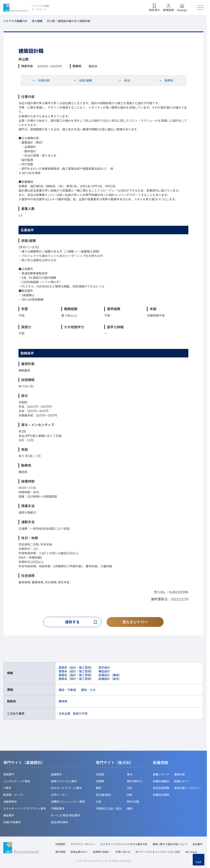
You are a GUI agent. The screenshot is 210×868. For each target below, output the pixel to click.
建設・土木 (88, 690)
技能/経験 (83, 80)
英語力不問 (80, 713)
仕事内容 (41, 80)
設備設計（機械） (110, 675)
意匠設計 (104, 667)
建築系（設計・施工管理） (76, 667)
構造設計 (104, 671)
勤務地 (166, 80)
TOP (198, 862)
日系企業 (65, 713)
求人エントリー (135, 622)
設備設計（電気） (110, 679)
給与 (124, 80)
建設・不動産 (67, 690)
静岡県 (63, 701)
